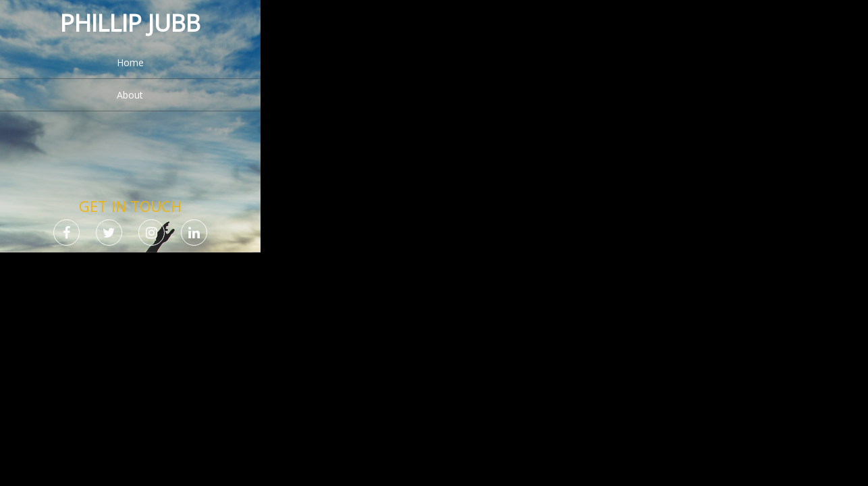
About (130, 95)
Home (130, 62)
